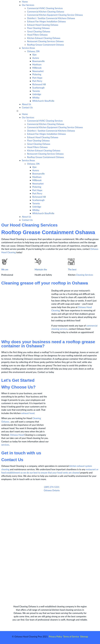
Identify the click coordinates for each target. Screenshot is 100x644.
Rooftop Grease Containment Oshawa (45, 45)
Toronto (36, 91)
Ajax (34, 55)
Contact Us (27, 107)
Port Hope (37, 78)
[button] (50, 111)
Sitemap (84, 637)
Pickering (37, 74)
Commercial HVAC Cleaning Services (45, 8)
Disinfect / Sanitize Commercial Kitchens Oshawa (51, 18)
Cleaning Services (85, 275)
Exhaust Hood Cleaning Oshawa (43, 25)
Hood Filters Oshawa (37, 35)
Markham (37, 65)
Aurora (36, 58)
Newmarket (38, 71)
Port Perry (37, 81)
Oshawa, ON (33, 51)
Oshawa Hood (17, 435)
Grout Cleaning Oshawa (39, 31)
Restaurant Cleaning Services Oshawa (45, 41)
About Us (26, 104)
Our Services (28, 5)
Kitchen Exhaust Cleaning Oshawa (44, 38)
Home (25, 2)
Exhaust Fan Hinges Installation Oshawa (46, 21)
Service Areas (28, 48)
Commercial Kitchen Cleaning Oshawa (46, 12)
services (5, 445)
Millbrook (37, 68)
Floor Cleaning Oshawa (38, 28)
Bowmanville (38, 61)
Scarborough (38, 88)
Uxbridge (37, 94)
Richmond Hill (39, 84)
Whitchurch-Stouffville (43, 101)
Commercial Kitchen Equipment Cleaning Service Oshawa (55, 15)
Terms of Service (71, 637)
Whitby (36, 98)
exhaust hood (28, 413)
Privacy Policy (55, 637)
